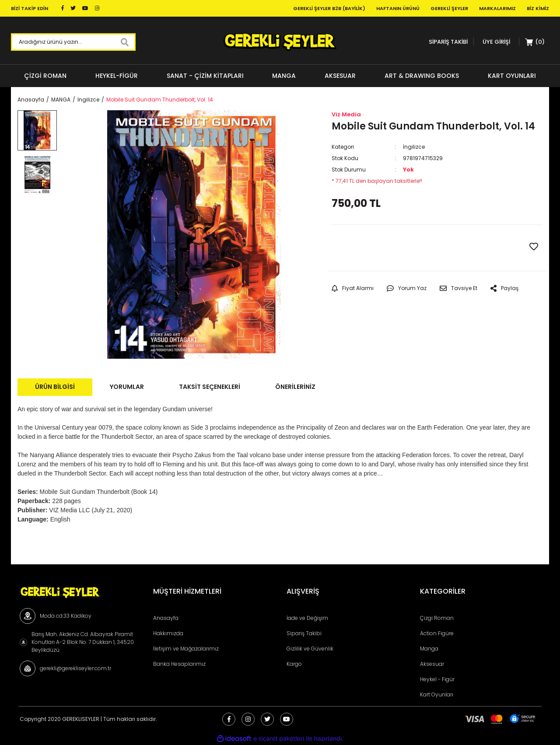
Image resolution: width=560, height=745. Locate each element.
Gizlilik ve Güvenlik (310, 649)
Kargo (294, 664)
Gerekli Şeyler (449, 8)
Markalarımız (497, 8)
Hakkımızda (168, 633)
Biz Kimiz (538, 8)
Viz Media (346, 114)
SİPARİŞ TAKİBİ (448, 42)
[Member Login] (496, 42)
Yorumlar (127, 387)
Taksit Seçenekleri (210, 387)
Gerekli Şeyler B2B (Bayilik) (329, 8)
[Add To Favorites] (534, 247)
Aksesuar (432, 664)
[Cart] (535, 42)
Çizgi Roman (437, 618)
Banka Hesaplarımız (179, 664)
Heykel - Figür (437, 679)
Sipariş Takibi (304, 633)
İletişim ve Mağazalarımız (186, 649)
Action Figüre (437, 633)
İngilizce (414, 147)
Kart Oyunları (437, 694)
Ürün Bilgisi (55, 387)
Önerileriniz (295, 387)
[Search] (73, 42)
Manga (429, 649)
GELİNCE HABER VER (384, 247)
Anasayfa (166, 618)
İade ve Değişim (307, 618)
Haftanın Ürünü (398, 8)
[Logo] (280, 42)
